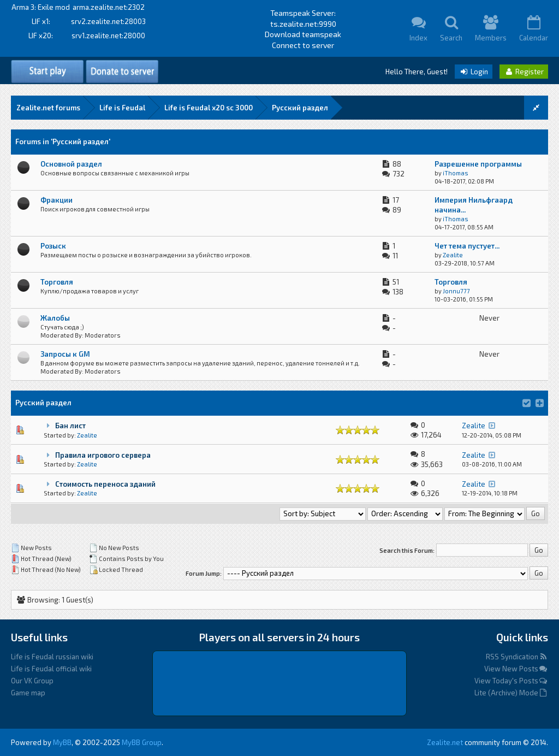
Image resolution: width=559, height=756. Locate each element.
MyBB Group (142, 742)
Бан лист (70, 426)
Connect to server (303, 45)
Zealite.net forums (48, 108)
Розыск (53, 246)
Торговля (57, 282)
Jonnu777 (456, 291)
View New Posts (516, 669)
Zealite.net (445, 742)
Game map (28, 693)
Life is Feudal (122, 108)
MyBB (62, 742)
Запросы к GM (65, 354)
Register (524, 72)
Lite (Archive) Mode (511, 693)
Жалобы (55, 318)
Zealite (453, 255)
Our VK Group (32, 681)
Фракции (57, 200)
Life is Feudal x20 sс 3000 (209, 108)
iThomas (456, 173)
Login (474, 72)
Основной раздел (71, 164)
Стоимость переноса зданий (105, 484)
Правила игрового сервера (103, 455)
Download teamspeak (303, 34)
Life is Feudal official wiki (51, 669)
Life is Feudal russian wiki (52, 657)
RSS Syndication (517, 657)
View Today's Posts (511, 681)
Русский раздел (300, 108)
